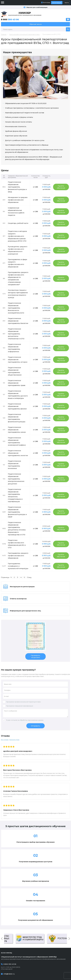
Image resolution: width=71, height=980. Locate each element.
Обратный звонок (35, 24)
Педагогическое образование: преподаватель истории (18, 360)
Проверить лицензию (35, 656)
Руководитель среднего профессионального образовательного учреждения (18, 250)
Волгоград (47, 2)
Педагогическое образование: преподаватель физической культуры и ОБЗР (17, 512)
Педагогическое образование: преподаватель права (17, 383)
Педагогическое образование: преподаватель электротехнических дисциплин (16, 479)
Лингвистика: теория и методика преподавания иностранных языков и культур (18, 294)
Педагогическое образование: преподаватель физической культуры (17, 418)
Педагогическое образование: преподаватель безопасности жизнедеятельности (16, 308)
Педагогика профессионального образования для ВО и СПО (17, 544)
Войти (67, 3)
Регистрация (57, 3)
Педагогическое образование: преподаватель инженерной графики (17, 441)
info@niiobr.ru (9, 974)
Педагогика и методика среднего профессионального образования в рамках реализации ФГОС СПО (17, 236)
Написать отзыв (14, 740)
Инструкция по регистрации (22, 587)
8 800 (10, 20)
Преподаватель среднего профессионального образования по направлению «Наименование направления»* (18, 279)
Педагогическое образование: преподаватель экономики (14, 465)
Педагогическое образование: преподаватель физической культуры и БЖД (17, 187)
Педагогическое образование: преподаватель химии (17, 430)
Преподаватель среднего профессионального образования (18, 556)
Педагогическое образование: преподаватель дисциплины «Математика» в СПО (16, 334)
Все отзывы (5, 740)
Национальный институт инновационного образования (25, 14)
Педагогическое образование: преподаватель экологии (18, 453)
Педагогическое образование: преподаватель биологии (18, 321)
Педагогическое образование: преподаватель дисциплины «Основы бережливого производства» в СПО (17, 529)
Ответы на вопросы (18, 599)
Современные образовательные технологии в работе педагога (16, 212)
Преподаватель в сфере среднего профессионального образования (17, 263)
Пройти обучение (61, 187)
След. (29, 577)
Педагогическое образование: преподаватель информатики (14, 348)
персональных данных (36, 720)
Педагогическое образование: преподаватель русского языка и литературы (18, 395)
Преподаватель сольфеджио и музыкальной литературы (18, 566)
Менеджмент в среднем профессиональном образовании (18, 200)
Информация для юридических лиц (25, 611)
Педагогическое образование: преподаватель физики (17, 406)
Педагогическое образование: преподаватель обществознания (15, 371)
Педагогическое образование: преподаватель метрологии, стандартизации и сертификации (15, 495)
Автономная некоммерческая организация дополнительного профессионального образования (35, 958)
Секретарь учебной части (18, 223)
